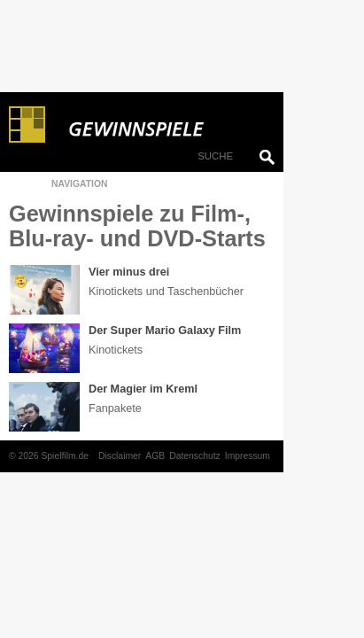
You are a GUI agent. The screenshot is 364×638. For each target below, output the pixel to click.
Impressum (248, 456)
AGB (155, 456)
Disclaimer (120, 456)
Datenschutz (195, 456)
